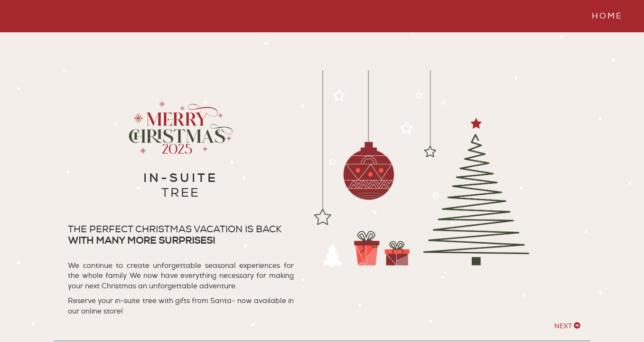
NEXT (567, 326)
